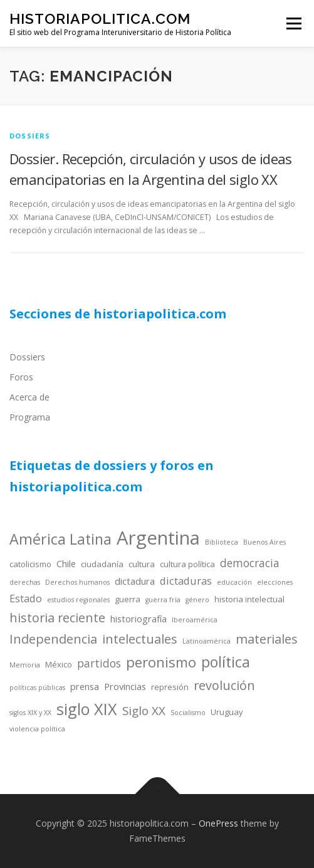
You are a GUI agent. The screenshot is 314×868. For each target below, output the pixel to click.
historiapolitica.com (100, 18)
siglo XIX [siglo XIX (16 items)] (87, 709)
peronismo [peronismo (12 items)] (161, 662)
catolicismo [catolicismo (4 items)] (30, 564)
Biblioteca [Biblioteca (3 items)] (222, 542)
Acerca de (29, 397)
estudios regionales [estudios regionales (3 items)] (78, 600)
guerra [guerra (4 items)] (128, 599)
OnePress (218, 823)
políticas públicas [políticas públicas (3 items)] (37, 688)
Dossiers (27, 357)
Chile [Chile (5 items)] (66, 563)
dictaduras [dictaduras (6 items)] (186, 581)
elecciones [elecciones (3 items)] (275, 582)
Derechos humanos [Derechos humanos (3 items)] (77, 582)
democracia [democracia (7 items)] (250, 563)
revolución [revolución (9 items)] (224, 685)
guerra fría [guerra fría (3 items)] (163, 600)
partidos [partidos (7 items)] (99, 663)
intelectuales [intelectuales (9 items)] (140, 639)
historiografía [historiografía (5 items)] (139, 619)
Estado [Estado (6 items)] (26, 598)
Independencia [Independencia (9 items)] (53, 639)
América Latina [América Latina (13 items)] (60, 539)
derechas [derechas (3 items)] (25, 582)
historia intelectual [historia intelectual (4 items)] (249, 599)
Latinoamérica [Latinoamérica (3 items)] (207, 641)
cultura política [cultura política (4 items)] (187, 564)
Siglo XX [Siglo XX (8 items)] (144, 710)
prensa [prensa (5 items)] (85, 686)
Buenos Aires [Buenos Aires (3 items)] (264, 542)
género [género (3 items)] (197, 600)
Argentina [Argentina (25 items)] (158, 538)
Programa (30, 417)
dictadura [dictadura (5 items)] (135, 581)
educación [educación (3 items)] (234, 582)
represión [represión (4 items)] (170, 687)
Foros (21, 377)
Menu (293, 24)
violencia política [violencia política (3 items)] (37, 729)
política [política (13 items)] (226, 662)
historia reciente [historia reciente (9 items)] (57, 618)
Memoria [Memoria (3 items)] (25, 665)
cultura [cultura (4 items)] (142, 564)
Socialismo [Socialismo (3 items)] (188, 713)
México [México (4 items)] (59, 664)
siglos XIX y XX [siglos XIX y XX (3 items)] (30, 713)
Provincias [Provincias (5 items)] (125, 686)
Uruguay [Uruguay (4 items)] (227, 712)
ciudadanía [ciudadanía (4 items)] (102, 564)
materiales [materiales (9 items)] (267, 639)
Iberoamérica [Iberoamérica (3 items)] (195, 620)
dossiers (30, 136)
